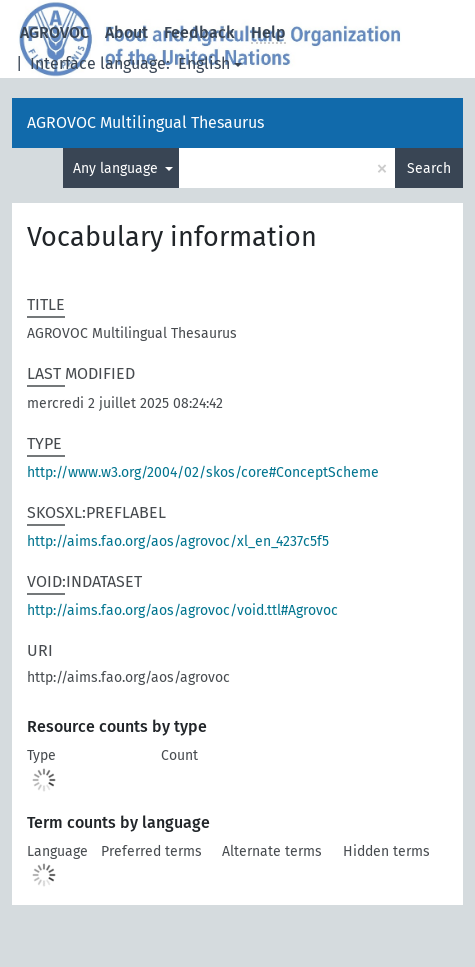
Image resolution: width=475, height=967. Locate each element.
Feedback (199, 32)
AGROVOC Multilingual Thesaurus (145, 122)
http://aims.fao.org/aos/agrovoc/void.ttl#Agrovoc (182, 610)
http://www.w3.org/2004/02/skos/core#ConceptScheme (203, 472)
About (126, 32)
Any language (117, 168)
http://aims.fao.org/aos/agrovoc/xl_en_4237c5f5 (178, 541)
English (204, 63)
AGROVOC (54, 32)
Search (429, 168)
